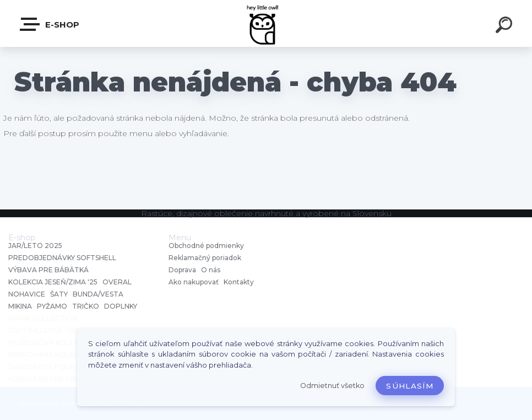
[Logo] (266, 23)
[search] (506, 26)
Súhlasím (410, 386)
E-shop (50, 24)
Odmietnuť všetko (332, 386)
